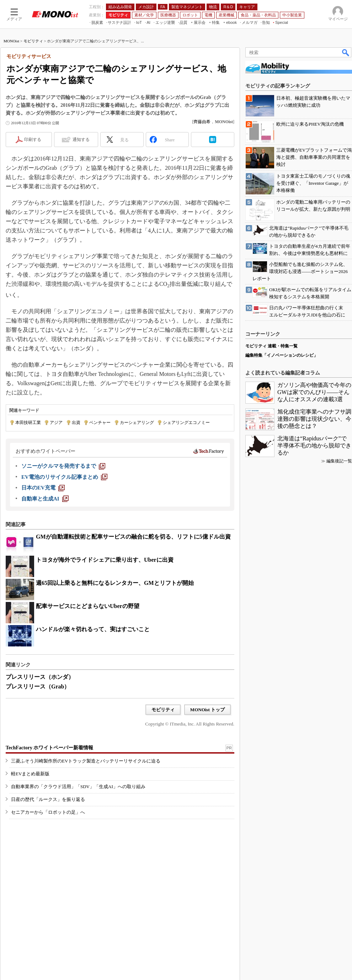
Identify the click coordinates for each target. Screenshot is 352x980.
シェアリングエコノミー (186, 423)
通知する (81, 140)
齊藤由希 (202, 122)
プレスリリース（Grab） (38, 686)
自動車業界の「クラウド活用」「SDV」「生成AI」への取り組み (78, 787)
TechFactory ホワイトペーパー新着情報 (49, 748)
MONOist (11, 41)
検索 (346, 52)
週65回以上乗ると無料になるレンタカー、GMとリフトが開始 (115, 583)
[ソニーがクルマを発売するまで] (63, 466)
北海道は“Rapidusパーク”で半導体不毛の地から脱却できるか (314, 446)
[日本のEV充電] (43, 488)
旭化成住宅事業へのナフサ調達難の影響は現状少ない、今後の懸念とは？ (314, 419)
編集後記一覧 (339, 461)
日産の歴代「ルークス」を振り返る (48, 799)
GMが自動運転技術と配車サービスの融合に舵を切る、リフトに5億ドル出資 (133, 537)
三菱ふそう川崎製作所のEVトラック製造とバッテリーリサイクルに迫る (86, 761)
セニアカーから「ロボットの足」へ (48, 812)
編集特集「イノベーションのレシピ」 (282, 355)
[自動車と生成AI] (45, 499)
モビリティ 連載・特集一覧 (271, 346)
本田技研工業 (28, 423)
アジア (56, 423)
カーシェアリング (137, 423)
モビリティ (33, 41)
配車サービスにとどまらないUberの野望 (88, 606)
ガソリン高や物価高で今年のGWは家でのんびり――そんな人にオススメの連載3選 (314, 392)
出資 (76, 423)
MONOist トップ (207, 710)
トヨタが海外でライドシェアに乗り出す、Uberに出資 (105, 560)
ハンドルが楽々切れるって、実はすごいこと (93, 629)
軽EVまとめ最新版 (30, 774)
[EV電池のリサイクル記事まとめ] (64, 477)
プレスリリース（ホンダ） (40, 677)
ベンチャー (100, 423)
